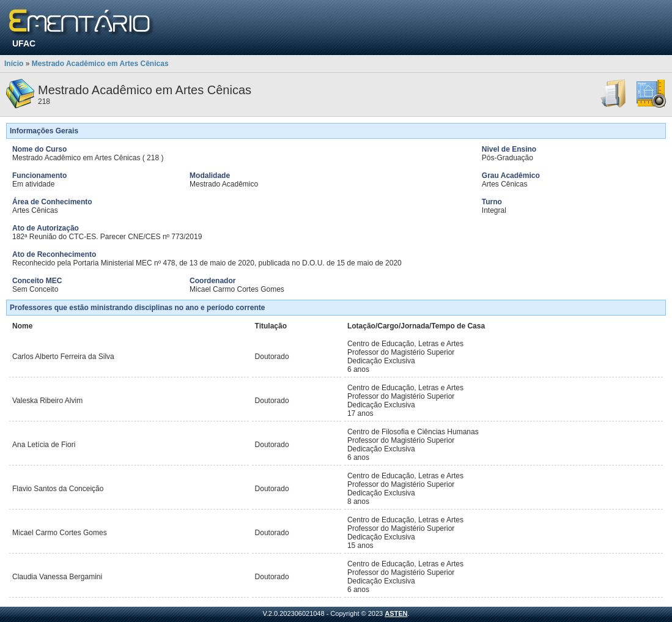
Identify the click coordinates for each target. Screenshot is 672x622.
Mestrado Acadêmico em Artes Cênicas (100, 64)
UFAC (24, 43)
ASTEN (396, 613)
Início (14, 64)
